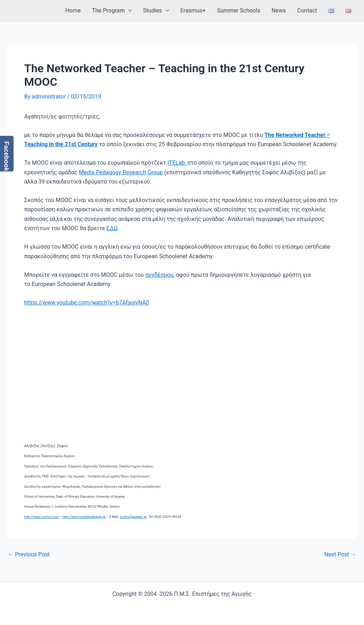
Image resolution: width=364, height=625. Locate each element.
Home (73, 10)
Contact (307, 10)
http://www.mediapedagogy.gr (84, 517)
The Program (112, 11)
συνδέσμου (159, 275)
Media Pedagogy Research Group (121, 172)
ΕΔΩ (112, 228)
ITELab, (177, 163)
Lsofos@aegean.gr (133, 517)
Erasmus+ (193, 10)
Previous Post (29, 555)
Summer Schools (239, 10)
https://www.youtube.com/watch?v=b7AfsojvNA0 (87, 303)
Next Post (340, 555)
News (279, 10)
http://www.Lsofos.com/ (42, 517)
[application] (128, 11)
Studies (156, 11)
